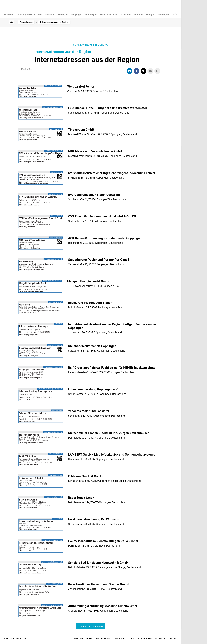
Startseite (9, 15)
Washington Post (26, 15)
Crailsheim (126, 15)
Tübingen (63, 15)
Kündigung (160, 638)
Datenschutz (107, 638)
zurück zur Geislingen (90, 626)
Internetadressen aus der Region (63, 52)
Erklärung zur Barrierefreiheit (140, 638)
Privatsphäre (77, 638)
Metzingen (163, 15)
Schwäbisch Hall (108, 15)
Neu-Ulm (50, 15)
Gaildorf (139, 15)
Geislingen (91, 15)
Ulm (40, 15)
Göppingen (76, 15)
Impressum (172, 638)
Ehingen (150, 15)
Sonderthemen (26, 22)
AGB (97, 638)
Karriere (89, 638)
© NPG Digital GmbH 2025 (16, 638)
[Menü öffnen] (6, 6)
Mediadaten (120, 638)
